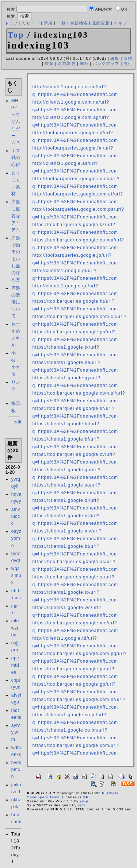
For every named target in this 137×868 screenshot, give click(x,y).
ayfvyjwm (16, 732)
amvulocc (16, 516)
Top (16, 35)
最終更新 (101, 23)
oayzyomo (16, 538)
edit (18, 422)
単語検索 (79, 23)
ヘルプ (121, 23)
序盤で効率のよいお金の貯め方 (16, 259)
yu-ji (84, 801)
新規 (48, 23)
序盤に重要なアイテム (16, 216)
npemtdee (15, 665)
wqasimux (16, 576)
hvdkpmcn (16, 770)
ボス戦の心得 (16, 158)
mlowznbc (16, 628)
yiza (82, 805)
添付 (128, 63)
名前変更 (67, 63)
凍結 (128, 58)
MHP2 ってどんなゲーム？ (16, 122)
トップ (11, 23)
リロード (31, 23)
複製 (49, 63)
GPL (87, 797)
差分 (84, 63)
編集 (115, 58)
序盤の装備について (16, 302)
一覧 (61, 23)
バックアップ (106, 63)
